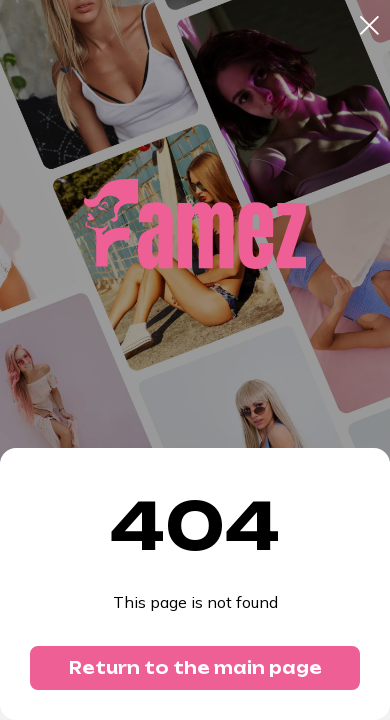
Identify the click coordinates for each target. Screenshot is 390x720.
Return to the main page (195, 668)
